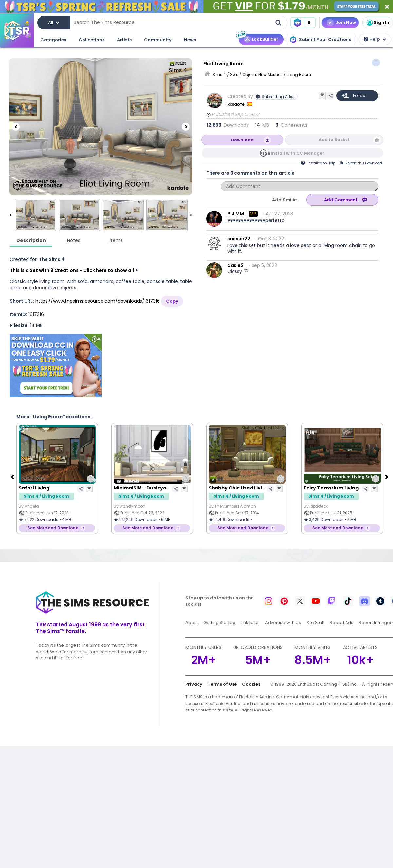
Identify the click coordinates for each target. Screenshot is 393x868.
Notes (74, 240)
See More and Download (53, 528)
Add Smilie (284, 200)
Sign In (378, 23)
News (190, 40)
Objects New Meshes (262, 74)
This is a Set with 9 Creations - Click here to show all (72, 270)
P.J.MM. (236, 214)
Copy (172, 301)
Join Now (346, 22)
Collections (92, 40)
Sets (234, 74)
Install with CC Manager (298, 153)
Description (31, 240)
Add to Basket (334, 140)
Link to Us (250, 623)
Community (158, 40)
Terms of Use (222, 684)
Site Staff (315, 623)
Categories (53, 40)
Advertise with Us (283, 623)
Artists (124, 40)
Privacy (194, 684)
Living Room (299, 74)
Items (116, 240)
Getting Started (219, 623)
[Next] (186, 127)
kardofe (236, 104)
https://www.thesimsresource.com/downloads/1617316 (98, 301)
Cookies (251, 684)
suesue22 (239, 239)
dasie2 (235, 265)
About (192, 623)
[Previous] (16, 127)
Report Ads (342, 623)
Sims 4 (219, 74)
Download (242, 140)
